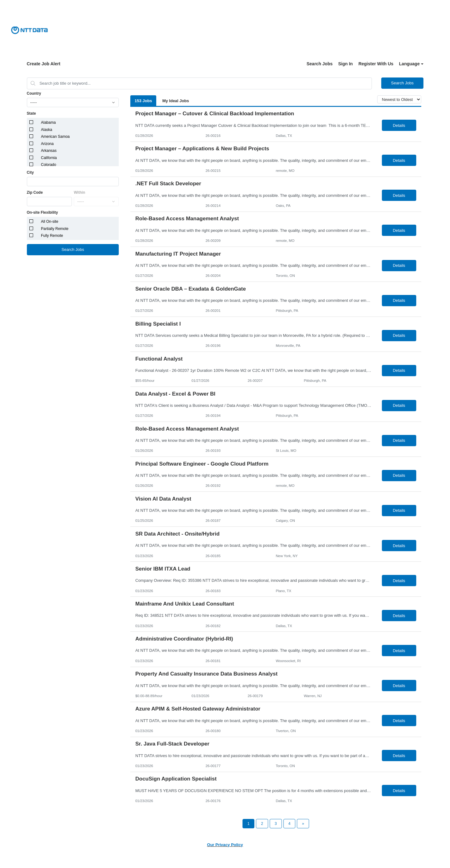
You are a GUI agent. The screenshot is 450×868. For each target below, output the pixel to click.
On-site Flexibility (42, 212)
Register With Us (376, 64)
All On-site (50, 222)
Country (34, 93)
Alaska (47, 130)
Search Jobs (320, 64)
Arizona (47, 144)
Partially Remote (55, 229)
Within (80, 192)
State (31, 113)
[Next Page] (303, 824)
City (30, 172)
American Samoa (55, 137)
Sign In (345, 64)
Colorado (49, 165)
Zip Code (35, 192)
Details (399, 125)
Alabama (48, 122)
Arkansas (49, 151)
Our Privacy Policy (225, 845)
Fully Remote (52, 236)
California (49, 158)
